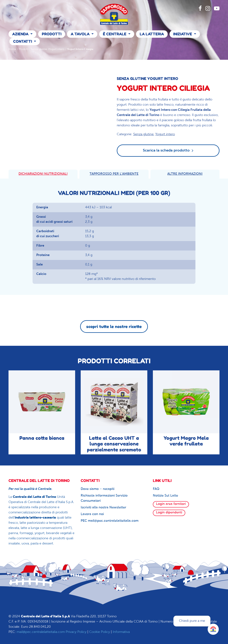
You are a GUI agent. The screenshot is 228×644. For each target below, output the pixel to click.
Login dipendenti (169, 513)
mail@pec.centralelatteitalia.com (41, 632)
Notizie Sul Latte (165, 496)
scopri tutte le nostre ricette (114, 327)
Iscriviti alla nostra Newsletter (103, 508)
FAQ (156, 489)
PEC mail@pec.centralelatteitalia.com (110, 521)
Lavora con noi (92, 514)
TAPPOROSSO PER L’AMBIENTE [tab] (114, 174)
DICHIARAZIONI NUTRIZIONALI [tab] (43, 174)
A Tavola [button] (81, 34)
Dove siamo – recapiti (98, 489)
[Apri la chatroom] (213, 629)
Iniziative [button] (183, 34)
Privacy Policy (76, 632)
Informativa (121, 632)
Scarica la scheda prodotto (168, 150)
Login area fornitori (171, 504)
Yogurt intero (57, 49)
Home (12, 49)
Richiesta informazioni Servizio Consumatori (104, 498)
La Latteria (152, 34)
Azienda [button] (21, 34)
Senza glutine (39, 49)
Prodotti (52, 34)
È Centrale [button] (115, 34)
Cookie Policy (100, 632)
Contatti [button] (23, 41)
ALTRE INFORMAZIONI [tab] (185, 174)
